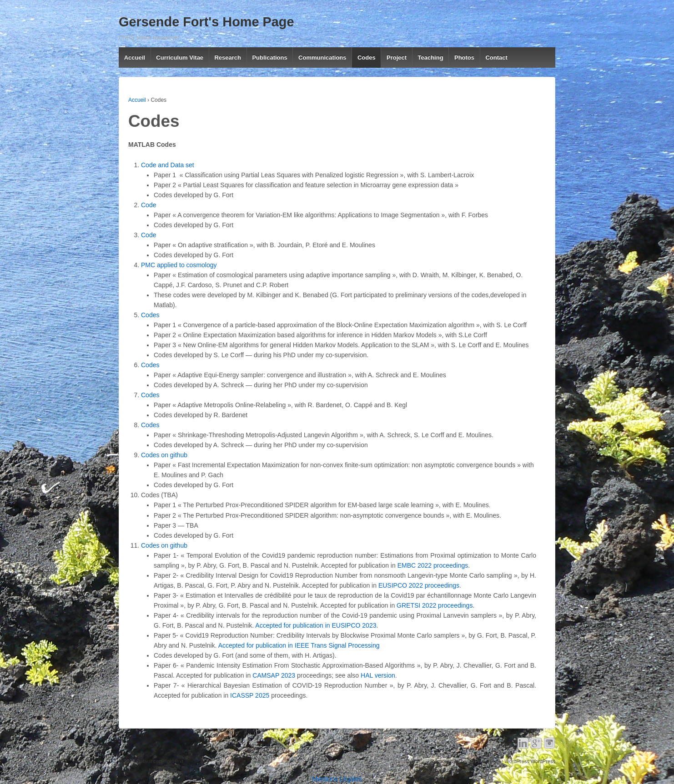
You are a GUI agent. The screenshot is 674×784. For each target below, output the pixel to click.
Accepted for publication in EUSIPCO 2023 (316, 625)
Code (148, 205)
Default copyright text (159, 761)
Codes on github (164, 455)
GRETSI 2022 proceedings (434, 605)
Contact (496, 57)
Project (397, 57)
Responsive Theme (452, 761)
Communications (322, 57)
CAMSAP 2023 (274, 675)
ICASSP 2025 (250, 695)
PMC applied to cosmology (179, 265)
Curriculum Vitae (180, 57)
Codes (367, 57)
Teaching (430, 57)
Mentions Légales (337, 779)
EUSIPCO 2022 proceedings (419, 585)
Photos (464, 57)
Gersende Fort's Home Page (206, 22)
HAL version (378, 675)
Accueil (135, 57)
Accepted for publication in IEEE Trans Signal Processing (299, 645)
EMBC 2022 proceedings (433, 565)
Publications (269, 57)
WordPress (543, 761)
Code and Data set (168, 165)
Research (228, 57)
